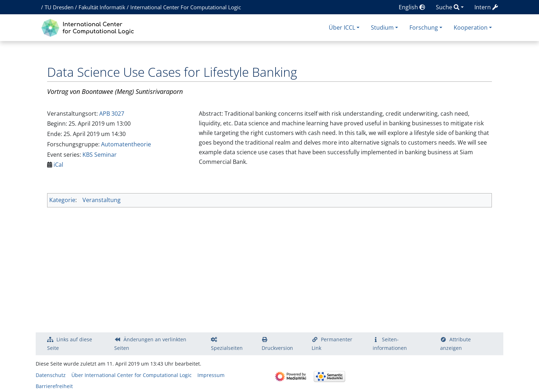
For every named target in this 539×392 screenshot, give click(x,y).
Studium (382, 27)
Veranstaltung (102, 200)
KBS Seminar (100, 155)
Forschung (424, 27)
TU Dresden (59, 7)
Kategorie (62, 200)
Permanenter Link (332, 344)
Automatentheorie (126, 144)
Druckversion (277, 348)
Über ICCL (342, 27)
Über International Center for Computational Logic (132, 375)
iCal (58, 165)
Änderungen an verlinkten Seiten (150, 344)
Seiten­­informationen (390, 344)
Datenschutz (51, 375)
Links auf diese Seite (70, 344)
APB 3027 (112, 114)
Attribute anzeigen (455, 344)
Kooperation (471, 27)
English (412, 7)
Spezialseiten (227, 348)
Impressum (211, 375)
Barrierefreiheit (54, 386)
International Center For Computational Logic (186, 7)
